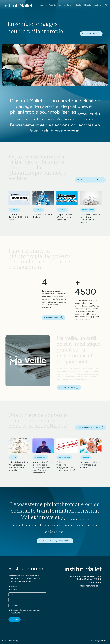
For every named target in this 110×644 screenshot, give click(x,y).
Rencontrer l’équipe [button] (52, 318)
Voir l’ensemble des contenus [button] (89, 428)
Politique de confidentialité (27, 641)
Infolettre (14, 590)
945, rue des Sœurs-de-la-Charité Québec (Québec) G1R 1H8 (86, 578)
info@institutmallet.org (91, 586)
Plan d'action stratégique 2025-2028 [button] (53, 541)
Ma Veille (14, 587)
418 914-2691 (95, 582)
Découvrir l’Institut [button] (90, 34)
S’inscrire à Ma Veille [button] (67, 387)
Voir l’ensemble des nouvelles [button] (89, 180)
